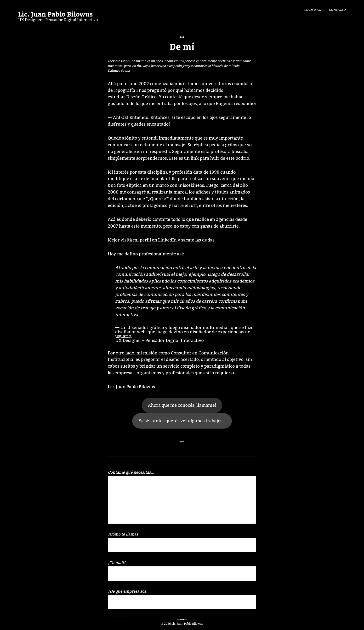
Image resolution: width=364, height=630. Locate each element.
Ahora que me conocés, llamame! (182, 405)
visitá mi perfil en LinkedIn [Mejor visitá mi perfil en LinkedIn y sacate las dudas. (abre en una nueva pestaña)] (149, 240)
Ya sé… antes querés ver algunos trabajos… (182, 421)
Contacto (337, 9)
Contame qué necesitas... (182, 496)
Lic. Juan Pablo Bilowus (55, 15)
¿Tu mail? (182, 570)
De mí (182, 47)
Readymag (312, 9)
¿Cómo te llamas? (182, 541)
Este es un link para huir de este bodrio (209, 158)
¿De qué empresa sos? (182, 598)
